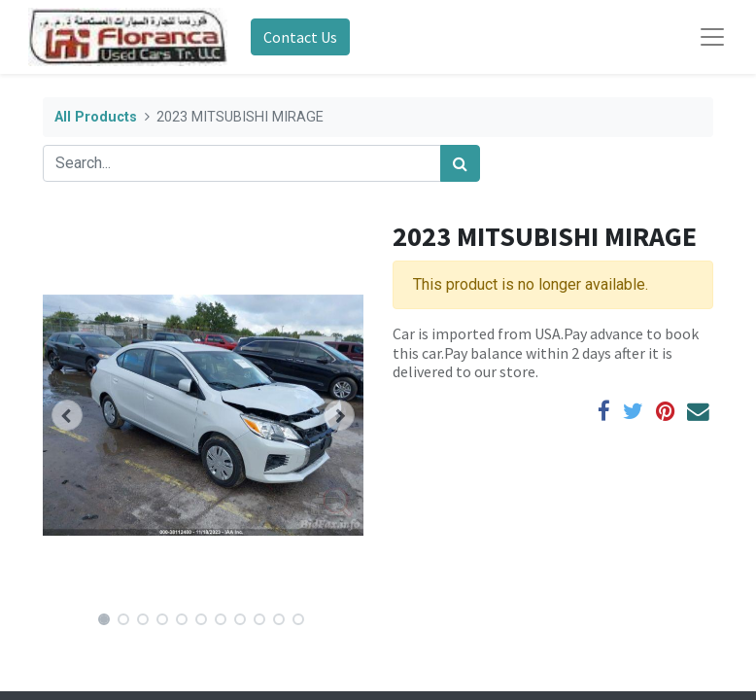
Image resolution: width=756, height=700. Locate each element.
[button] (67, 415)
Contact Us (300, 37)
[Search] (460, 163)
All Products (96, 117)
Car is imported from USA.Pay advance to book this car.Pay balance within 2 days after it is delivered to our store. (546, 352)
